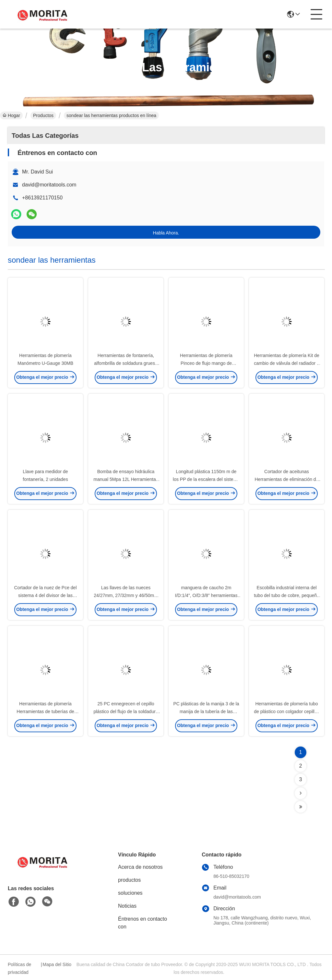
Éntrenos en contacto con (142, 923)
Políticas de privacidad (19, 968)
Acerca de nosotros (140, 867)
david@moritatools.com (49, 185)
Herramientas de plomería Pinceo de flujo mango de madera (206, 363)
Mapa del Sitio (57, 964)
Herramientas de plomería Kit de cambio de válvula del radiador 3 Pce (287, 363)
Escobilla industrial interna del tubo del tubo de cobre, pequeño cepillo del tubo (287, 595)
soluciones (130, 893)
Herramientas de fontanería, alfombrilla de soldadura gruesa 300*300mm (126, 363)
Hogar (11, 115)
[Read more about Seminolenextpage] (301, 793)
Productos (43, 115)
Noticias (127, 906)
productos (129, 880)
